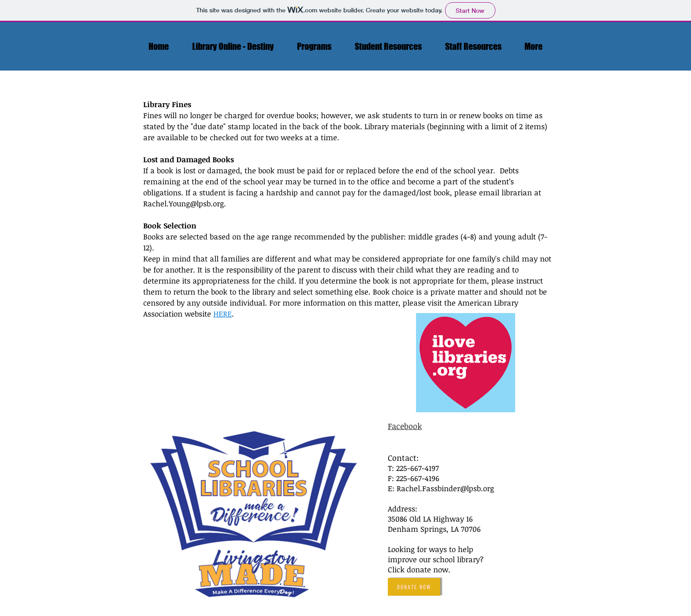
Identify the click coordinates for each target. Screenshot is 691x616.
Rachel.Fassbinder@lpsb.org (445, 488)
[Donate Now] (414, 587)
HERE (223, 314)
